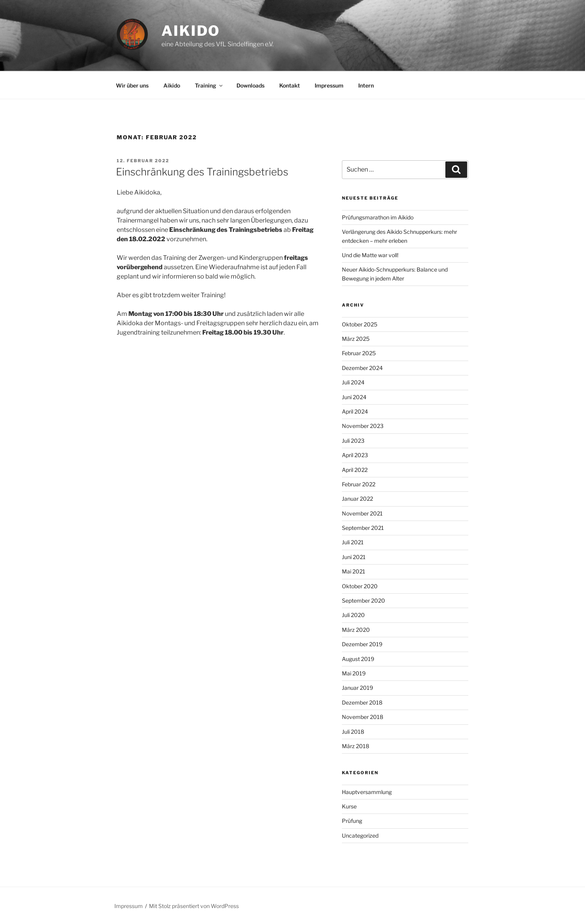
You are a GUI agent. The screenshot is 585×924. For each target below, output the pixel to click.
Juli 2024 (353, 382)
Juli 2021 (353, 542)
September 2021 (363, 528)
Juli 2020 (353, 615)
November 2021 (362, 513)
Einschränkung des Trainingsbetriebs (202, 172)
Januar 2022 (357, 499)
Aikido (191, 31)
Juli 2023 (353, 441)
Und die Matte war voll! (370, 255)
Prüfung (352, 821)
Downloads (250, 85)
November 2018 (363, 717)
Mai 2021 (354, 571)
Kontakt (290, 85)
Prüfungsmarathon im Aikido (378, 217)
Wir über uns (132, 85)
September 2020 (363, 601)
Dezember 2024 (362, 368)
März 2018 (356, 746)
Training (209, 85)
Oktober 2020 (360, 586)
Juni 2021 (354, 557)
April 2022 (355, 470)
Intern (366, 85)
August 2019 (358, 659)
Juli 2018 (353, 732)
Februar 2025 (359, 353)
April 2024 (355, 411)
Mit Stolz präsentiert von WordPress (194, 906)
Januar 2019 (357, 688)
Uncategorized (360, 835)
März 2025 (356, 339)
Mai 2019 (354, 673)
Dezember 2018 (362, 702)
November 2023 (363, 426)
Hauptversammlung (367, 792)
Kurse (349, 806)
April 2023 (355, 455)
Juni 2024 (354, 397)
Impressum (329, 85)
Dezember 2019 (362, 644)
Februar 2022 (359, 484)
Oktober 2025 (360, 324)
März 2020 (356, 630)
